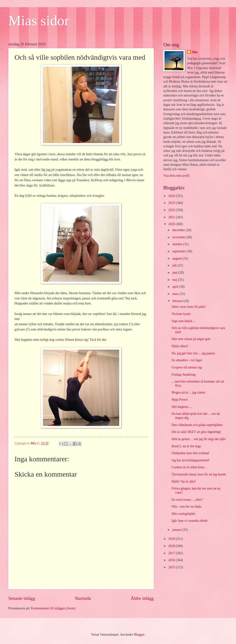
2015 (172, 567)
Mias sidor (39, 21)
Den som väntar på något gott (191, 339)
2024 (172, 196)
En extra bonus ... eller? (187, 500)
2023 (172, 203)
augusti (177, 258)
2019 (172, 539)
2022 (172, 210)
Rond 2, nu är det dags (186, 446)
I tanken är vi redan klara (188, 467)
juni (175, 273)
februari (178, 301)
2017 (172, 553)
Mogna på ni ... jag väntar (188, 392)
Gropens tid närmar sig (187, 367)
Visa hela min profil (176, 176)
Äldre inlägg (142, 598)
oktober (178, 244)
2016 (172, 560)
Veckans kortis (181, 314)
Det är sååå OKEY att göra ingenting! (196, 432)
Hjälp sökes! (180, 346)
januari (177, 530)
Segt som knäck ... (183, 321)
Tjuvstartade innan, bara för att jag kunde (199, 474)
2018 (172, 546)
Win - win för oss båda (186, 507)
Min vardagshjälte (183, 514)
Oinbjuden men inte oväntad (190, 453)
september (180, 251)
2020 (172, 224)
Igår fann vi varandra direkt (190, 521)
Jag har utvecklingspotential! (190, 460)
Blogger (139, 635)
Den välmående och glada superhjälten (197, 425)
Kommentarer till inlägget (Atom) (53, 608)
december (179, 230)
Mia (195, 52)
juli (175, 265)
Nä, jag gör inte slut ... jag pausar (193, 353)
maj (175, 280)
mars (176, 294)
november (179, 237)
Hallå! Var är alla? (183, 482)
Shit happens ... (182, 407)
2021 (172, 217)
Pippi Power (180, 400)
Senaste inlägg (22, 598)
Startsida (83, 598)
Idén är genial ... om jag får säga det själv (199, 439)
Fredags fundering (183, 375)
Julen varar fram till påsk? (189, 307)
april (176, 287)
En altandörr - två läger (187, 360)
